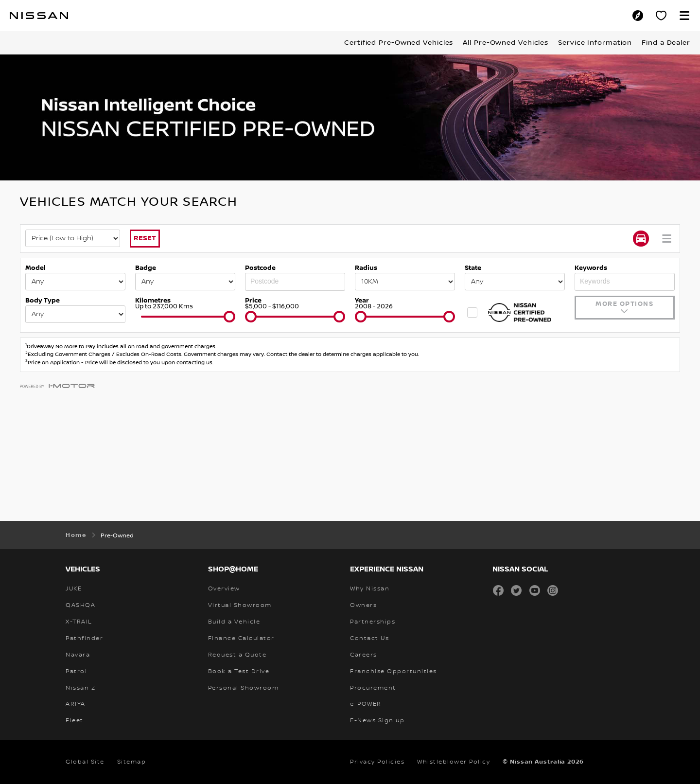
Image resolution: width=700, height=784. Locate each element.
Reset (145, 238)
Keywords (591, 268)
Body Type (43, 301)
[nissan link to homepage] (39, 16)
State (473, 268)
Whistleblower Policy (454, 762)
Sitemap (132, 762)
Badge (146, 268)
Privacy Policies (377, 762)
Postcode (260, 268)
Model (35, 268)
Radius (366, 268)
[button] (684, 16)
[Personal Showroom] (661, 16)
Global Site (85, 762)
